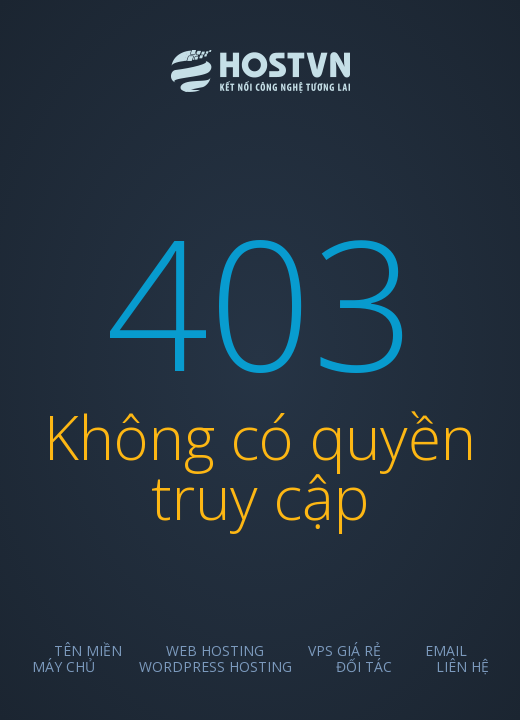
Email (446, 650)
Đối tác (364, 666)
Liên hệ (462, 666)
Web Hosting (215, 650)
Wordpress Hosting (215, 666)
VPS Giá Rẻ (344, 650)
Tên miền (88, 650)
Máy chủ (63, 666)
